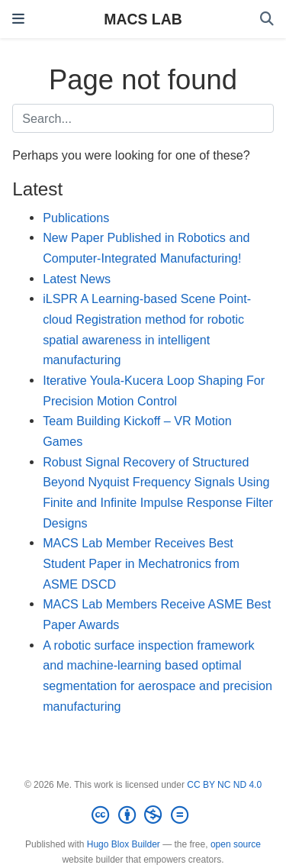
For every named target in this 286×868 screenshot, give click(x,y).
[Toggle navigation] (18, 19)
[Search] (267, 19)
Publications (76, 218)
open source (236, 844)
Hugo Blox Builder (124, 844)
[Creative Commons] (143, 815)
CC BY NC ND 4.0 (224, 785)
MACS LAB (143, 19)
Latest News (77, 279)
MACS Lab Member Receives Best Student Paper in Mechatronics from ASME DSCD (141, 563)
